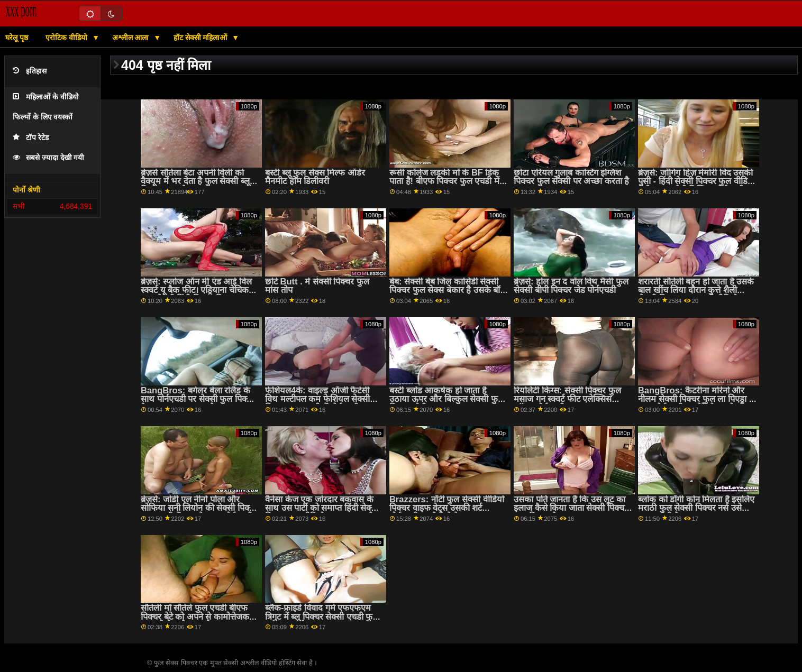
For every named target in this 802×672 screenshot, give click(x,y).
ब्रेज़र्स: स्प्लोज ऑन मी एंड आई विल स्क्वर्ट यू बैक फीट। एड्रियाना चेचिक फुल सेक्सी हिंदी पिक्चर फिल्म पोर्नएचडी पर (196, 295)
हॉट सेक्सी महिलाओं (202, 38)
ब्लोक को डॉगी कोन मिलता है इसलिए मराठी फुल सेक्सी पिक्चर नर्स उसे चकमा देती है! (696, 508)
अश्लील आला (132, 38)
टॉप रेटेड (31, 138)
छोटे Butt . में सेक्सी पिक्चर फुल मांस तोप (317, 286)
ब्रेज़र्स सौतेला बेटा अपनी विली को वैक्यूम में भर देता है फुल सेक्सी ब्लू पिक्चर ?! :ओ (195, 181)
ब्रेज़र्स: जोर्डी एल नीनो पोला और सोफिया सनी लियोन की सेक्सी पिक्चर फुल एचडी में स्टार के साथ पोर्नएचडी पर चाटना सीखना (199, 513)
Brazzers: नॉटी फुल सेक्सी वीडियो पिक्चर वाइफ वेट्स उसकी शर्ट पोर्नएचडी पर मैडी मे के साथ (447, 508)
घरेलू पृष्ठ (17, 38)
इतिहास (30, 71)
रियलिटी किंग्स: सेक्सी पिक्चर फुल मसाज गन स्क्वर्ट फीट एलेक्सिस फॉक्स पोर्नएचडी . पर (567, 399)
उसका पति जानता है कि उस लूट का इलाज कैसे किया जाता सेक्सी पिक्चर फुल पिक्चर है (571, 508)
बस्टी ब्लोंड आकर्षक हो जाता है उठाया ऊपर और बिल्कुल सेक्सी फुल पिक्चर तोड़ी (446, 399)
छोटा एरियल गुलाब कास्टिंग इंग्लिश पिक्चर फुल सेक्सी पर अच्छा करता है (572, 177)
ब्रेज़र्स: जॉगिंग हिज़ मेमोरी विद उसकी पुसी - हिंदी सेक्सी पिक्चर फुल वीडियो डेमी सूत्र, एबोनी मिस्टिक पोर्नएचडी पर (696, 181)
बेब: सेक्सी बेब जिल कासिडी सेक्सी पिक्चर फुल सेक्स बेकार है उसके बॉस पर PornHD (448, 290)
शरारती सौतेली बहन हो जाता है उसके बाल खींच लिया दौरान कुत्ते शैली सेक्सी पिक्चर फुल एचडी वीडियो (696, 290)
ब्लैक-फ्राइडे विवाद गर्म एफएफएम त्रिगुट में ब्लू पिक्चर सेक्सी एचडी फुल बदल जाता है (322, 616)
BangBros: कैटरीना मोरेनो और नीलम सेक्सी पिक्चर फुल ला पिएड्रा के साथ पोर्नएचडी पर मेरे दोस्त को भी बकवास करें (697, 404)
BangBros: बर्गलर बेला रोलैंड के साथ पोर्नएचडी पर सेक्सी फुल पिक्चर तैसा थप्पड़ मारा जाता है (198, 399)
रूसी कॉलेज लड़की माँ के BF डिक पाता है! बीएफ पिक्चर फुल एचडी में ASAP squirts (444, 181)
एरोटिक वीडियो (67, 38)
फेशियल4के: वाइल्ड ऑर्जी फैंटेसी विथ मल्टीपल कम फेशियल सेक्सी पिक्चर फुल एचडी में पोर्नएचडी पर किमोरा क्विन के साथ (317, 404)
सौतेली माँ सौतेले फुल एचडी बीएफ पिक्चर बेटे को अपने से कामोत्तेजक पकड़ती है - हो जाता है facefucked (200, 616)
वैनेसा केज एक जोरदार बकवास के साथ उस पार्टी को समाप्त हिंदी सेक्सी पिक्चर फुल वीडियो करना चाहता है (322, 508)
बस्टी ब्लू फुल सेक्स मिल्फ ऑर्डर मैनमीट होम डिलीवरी (315, 177)
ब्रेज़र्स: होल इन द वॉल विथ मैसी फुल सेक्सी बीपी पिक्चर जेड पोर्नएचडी (571, 286)
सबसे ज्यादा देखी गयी (48, 158)
